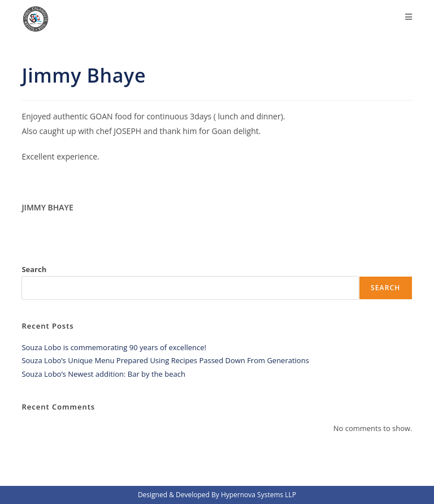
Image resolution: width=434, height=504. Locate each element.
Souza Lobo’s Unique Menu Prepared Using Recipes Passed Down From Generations (165, 360)
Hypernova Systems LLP (259, 495)
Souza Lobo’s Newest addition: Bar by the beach (103, 374)
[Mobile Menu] (409, 17)
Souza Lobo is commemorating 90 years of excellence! (114, 347)
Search (34, 269)
